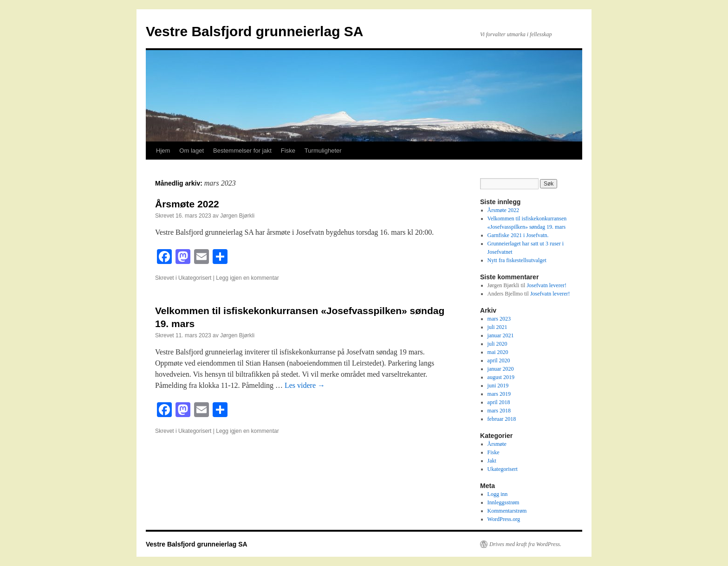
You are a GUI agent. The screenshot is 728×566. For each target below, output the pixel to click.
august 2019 (501, 377)
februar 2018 (502, 419)
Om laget (192, 151)
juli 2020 (497, 344)
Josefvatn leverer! (546, 285)
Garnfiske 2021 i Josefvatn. (518, 235)
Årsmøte (497, 444)
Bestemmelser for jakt (242, 151)
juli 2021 (497, 327)
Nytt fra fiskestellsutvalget (517, 260)
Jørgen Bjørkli (237, 216)
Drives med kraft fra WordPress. (525, 544)
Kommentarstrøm (507, 511)
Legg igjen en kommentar (247, 278)
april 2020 (499, 360)
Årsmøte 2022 (187, 204)
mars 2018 (499, 411)
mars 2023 (499, 319)
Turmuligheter (323, 151)
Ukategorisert (195, 278)
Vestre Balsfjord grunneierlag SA (254, 31)
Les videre (305, 385)
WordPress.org (504, 519)
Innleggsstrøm (504, 502)
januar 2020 (501, 369)
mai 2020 (498, 352)
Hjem (163, 151)
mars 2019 (499, 394)
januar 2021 (501, 335)
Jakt (492, 461)
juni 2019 (498, 386)
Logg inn (498, 494)
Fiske (288, 151)
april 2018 (499, 402)
